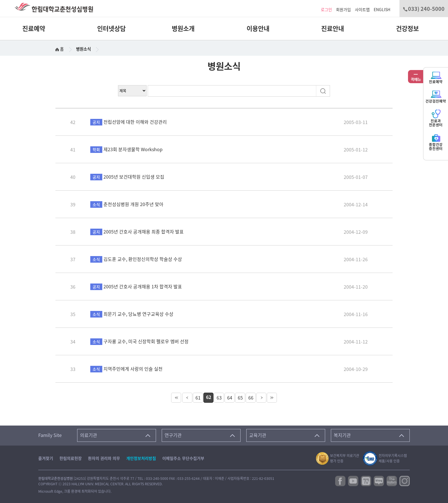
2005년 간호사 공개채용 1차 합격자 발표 (136, 287)
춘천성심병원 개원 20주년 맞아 (127, 204)
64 (230, 398)
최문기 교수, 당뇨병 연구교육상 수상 (132, 314)
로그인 (326, 10)
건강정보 (407, 29)
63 (219, 398)
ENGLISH (382, 10)
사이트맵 (362, 10)
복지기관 (342, 435)
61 (198, 398)
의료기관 (89, 435)
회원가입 (343, 10)
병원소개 (183, 29)
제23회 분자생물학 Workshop (126, 149)
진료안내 (333, 29)
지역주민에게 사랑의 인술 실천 (126, 369)
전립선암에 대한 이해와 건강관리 (129, 122)
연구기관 (173, 435)
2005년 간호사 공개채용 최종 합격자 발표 (137, 232)
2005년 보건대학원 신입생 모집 (127, 177)
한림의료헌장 (71, 458)
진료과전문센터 (436, 118)
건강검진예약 (436, 96)
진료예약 (34, 29)
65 (240, 398)
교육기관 (258, 435)
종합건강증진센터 (436, 142)
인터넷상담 (111, 29)
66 (251, 398)
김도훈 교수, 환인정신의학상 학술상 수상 (136, 259)
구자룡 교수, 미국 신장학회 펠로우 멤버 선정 (139, 342)
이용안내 (258, 29)
